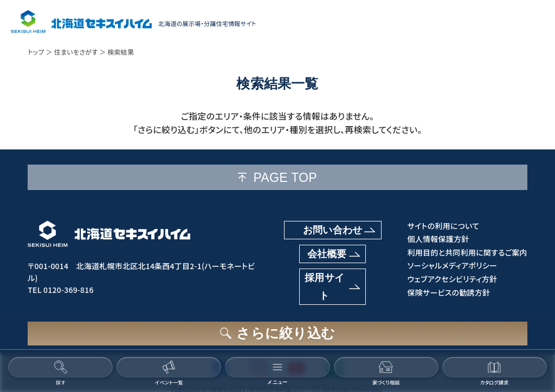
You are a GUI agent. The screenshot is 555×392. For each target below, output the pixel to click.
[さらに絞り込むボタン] (277, 332)
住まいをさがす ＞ (80, 52)
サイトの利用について (442, 226)
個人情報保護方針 (437, 239)
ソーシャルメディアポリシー (451, 266)
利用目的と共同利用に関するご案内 (466, 253)
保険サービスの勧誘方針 (447, 293)
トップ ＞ (40, 52)
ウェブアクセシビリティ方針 (451, 279)
